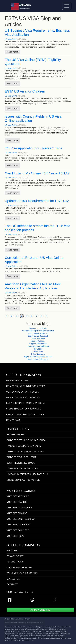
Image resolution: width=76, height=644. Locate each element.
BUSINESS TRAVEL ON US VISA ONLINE (26, 403)
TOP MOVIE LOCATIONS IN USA (22, 469)
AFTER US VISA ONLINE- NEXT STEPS (25, 414)
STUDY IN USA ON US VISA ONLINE (24, 409)
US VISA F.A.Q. (13, 420)
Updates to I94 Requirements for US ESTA (37, 201)
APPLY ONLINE (40, 610)
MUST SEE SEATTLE (17, 502)
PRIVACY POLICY (15, 556)
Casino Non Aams (38, 339)
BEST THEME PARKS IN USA (21, 463)
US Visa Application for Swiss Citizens (34, 148)
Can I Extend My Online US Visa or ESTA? (37, 173)
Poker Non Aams (38, 354)
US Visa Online (11, 39)
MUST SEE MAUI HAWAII (19, 525)
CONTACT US (13, 579)
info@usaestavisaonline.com (20, 592)
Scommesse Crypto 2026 (38, 333)
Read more (12, 52)
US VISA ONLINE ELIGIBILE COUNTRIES (26, 386)
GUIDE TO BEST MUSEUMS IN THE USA (26, 440)
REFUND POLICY (15, 562)
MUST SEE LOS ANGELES (19, 508)
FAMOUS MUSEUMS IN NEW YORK (24, 446)
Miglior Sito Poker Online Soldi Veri (38, 357)
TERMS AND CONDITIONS (19, 567)
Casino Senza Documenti (38, 336)
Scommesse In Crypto (38, 328)
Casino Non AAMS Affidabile (38, 346)
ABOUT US (12, 551)
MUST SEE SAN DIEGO (18, 530)
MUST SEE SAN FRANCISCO (21, 519)
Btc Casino (38, 349)
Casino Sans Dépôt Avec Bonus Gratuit (38, 331)
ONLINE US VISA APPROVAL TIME (23, 480)
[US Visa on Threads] (32, 601)
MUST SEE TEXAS (15, 536)
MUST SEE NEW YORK (18, 496)
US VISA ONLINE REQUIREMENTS (23, 398)
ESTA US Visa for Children (25, 91)
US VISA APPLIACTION (17, 380)
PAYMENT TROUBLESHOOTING (22, 573)
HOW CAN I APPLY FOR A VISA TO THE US (27, 474)
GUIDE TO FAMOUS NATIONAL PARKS (25, 452)
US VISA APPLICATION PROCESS (22, 392)
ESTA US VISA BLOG (17, 435)
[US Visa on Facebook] (10, 601)
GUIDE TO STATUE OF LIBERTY (22, 457)
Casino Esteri (38, 351)
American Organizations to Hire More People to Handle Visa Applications (33, 286)
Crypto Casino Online (38, 344)
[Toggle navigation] (67, 6)
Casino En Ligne (38, 341)
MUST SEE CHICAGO (17, 513)
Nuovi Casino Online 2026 (38, 359)
